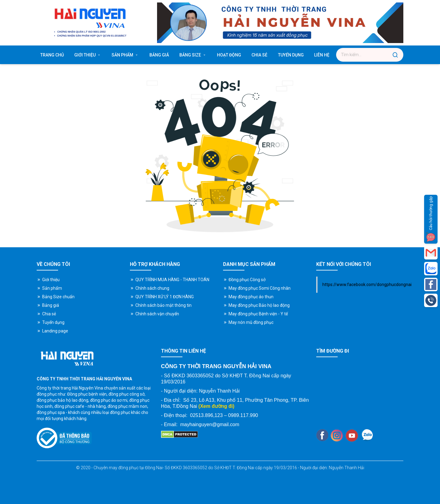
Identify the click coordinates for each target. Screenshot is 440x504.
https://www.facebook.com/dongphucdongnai (367, 285)
